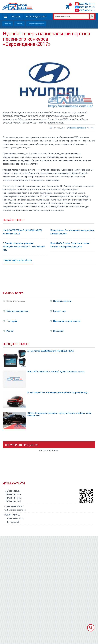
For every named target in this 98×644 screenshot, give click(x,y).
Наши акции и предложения (67, 321)
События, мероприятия (17, 311)
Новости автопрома (36, 24)
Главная (8, 24)
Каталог (16, 17)
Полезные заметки (62, 301)
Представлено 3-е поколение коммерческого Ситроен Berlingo (72, 232)
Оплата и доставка (36, 17)
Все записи (59, 331)
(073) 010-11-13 (87, 4)
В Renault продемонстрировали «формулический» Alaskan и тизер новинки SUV (24, 247)
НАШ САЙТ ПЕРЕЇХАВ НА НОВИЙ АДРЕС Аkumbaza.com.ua (23, 232)
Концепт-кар (59, 311)
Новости (19, 24)
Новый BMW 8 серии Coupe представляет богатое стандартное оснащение (70, 245)
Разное (10, 331)
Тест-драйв (12, 321)
